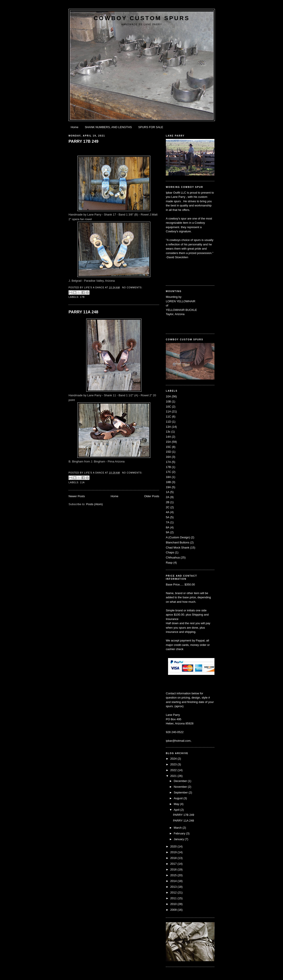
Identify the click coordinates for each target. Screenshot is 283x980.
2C (168, 507)
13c (168, 432)
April (177, 810)
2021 (174, 776)
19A (168, 487)
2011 (174, 898)
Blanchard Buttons (178, 542)
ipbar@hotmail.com (178, 741)
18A (168, 477)
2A (168, 497)
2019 (174, 852)
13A (168, 427)
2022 (174, 770)
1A (168, 492)
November (181, 787)
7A (168, 522)
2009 (174, 910)
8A (168, 527)
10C (168, 407)
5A (168, 517)
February (180, 833)
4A (168, 512)
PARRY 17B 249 (83, 141)
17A (168, 462)
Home (75, 127)
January (179, 839)
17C (168, 472)
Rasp (169, 563)
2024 (174, 759)
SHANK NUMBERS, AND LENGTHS (108, 127)
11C (168, 417)
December (181, 781)
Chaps (170, 552)
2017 (174, 864)
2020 (174, 846)
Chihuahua (173, 557)
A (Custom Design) (178, 537)
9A (168, 532)
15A (168, 442)
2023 (174, 764)
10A (168, 396)
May (177, 804)
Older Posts (152, 496)
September (181, 792)
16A (168, 457)
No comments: (132, 288)
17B (82, 297)
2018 (174, 858)
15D (168, 452)
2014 (174, 881)
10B (168, 401)
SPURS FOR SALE (151, 127)
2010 (174, 904)
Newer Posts (77, 496)
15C (168, 447)
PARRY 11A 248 (83, 312)
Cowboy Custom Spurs (142, 18)
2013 (174, 887)
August (179, 798)
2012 (174, 892)
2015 (174, 875)
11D (168, 422)
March (178, 828)
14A (168, 437)
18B (168, 482)
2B (168, 502)
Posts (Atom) (95, 504)
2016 (174, 869)
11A (82, 482)
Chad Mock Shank (178, 548)
